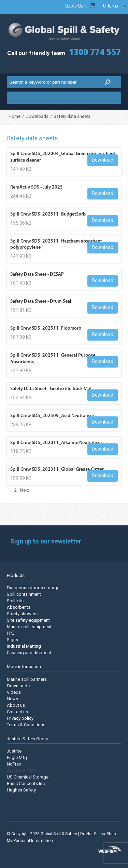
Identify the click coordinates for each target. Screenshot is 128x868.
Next (25, 490)
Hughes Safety (21, 790)
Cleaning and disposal (29, 653)
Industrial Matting (24, 646)
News (12, 699)
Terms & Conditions (26, 725)
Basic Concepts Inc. (26, 783)
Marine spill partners (27, 679)
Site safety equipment (28, 620)
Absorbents (19, 607)
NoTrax (14, 764)
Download (103, 160)
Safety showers (22, 614)
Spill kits (15, 601)
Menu (64, 98)
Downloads (37, 116)
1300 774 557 (95, 52)
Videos (14, 692)
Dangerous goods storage (33, 588)
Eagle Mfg (17, 757)
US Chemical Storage (28, 777)
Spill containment (24, 594)
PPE (10, 633)
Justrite (14, 751)
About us (16, 705)
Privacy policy (20, 718)
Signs (12, 640)
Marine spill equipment (29, 627)
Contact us (17, 712)
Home (15, 116)
